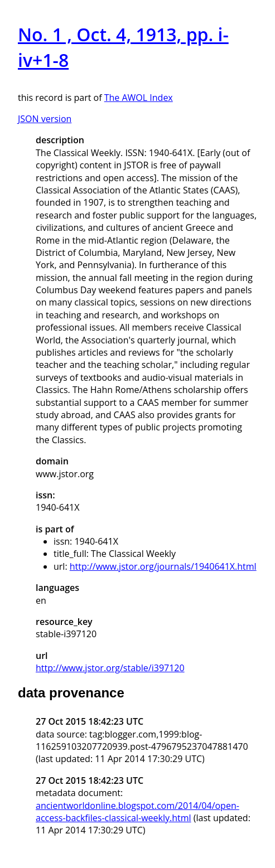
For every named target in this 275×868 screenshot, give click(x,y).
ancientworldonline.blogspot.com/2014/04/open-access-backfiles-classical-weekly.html (137, 812)
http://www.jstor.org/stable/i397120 (110, 668)
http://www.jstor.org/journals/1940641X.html (163, 566)
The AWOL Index (139, 98)
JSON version (45, 119)
